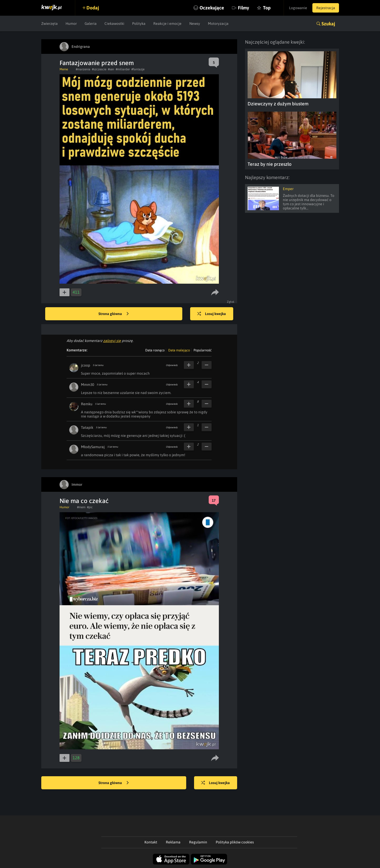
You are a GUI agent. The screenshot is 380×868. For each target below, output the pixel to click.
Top (267, 8)
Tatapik (87, 427)
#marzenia (83, 69)
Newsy (195, 24)
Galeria (91, 24)
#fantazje (138, 69)
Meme (64, 69)
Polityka (139, 24)
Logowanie (298, 8)
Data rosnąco (155, 350)
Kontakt (151, 842)
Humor (71, 24)
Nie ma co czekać (84, 501)
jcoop (86, 365)
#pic (90, 507)
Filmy (244, 8)
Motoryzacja (218, 24)
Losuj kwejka (212, 314)
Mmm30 (87, 385)
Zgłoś (231, 302)
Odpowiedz (172, 365)
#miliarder (123, 69)
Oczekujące (212, 8)
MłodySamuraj (93, 447)
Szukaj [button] (328, 24)
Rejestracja (326, 8)
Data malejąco (179, 350)
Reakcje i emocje (167, 24)
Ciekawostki (114, 24)
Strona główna (114, 314)
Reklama (173, 842)
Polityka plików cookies (235, 842)
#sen (111, 69)
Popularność (203, 350)
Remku (87, 404)
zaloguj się (112, 341)
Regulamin (198, 842)
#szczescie (99, 69)
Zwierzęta (49, 24)
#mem (81, 507)
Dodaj (93, 8)
